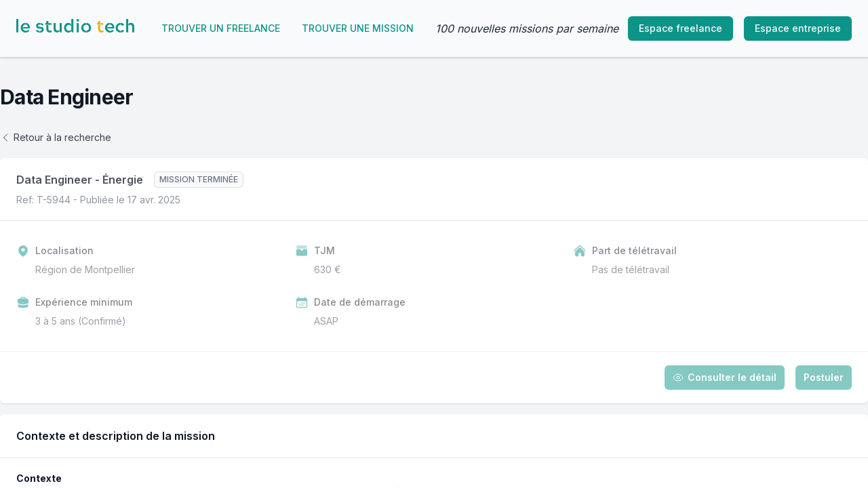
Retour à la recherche (56, 137)
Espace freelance (680, 28)
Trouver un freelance (221, 28)
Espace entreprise (798, 28)
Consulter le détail (725, 377)
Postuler (824, 377)
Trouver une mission (358, 28)
